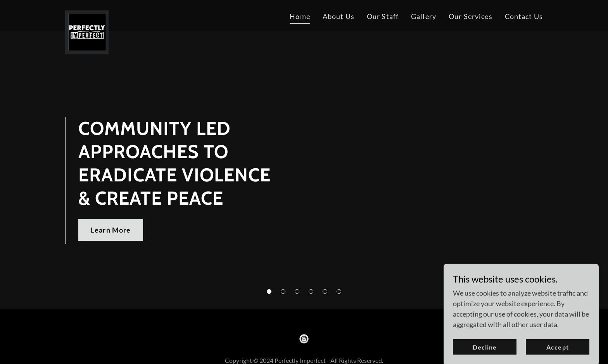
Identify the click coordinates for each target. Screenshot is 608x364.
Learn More (111, 230)
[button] (269, 292)
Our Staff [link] (383, 16)
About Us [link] (339, 16)
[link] (87, 14)
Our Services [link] (471, 16)
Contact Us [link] (524, 16)
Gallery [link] (424, 16)
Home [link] (300, 16)
